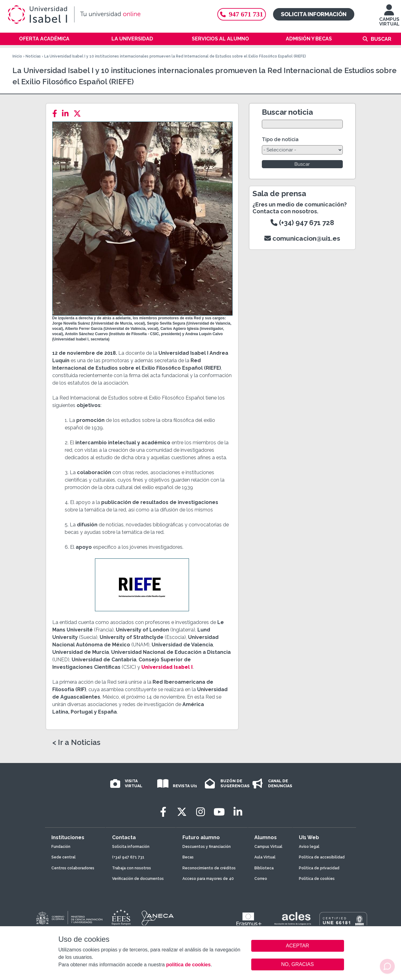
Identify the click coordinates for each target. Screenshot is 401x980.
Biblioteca (264, 868)
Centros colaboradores (73, 868)
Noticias (33, 56)
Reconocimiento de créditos (209, 868)
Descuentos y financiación (207, 847)
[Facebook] (57, 114)
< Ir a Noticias (76, 742)
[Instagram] (200, 812)
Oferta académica (44, 39)
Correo (261, 879)
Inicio (17, 56)
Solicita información (314, 14)
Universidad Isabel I (166, 667)
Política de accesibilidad (322, 857)
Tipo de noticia (280, 139)
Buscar (381, 39)
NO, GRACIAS (297, 964)
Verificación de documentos (138, 879)
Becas (188, 857)
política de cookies (188, 965)
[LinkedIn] (67, 114)
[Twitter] (79, 114)
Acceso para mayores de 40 (208, 879)
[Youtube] (219, 812)
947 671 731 (242, 14)
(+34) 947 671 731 (128, 857)
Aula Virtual (265, 857)
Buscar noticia (287, 112)
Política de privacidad (319, 868)
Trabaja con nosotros (132, 868)
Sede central (64, 857)
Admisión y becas (309, 39)
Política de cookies (317, 879)
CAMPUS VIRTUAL (389, 18)
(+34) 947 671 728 (302, 223)
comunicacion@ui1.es (302, 238)
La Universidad (132, 39)
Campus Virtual (268, 847)
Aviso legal (309, 847)
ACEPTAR (298, 946)
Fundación (61, 847)
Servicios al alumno (220, 39)
